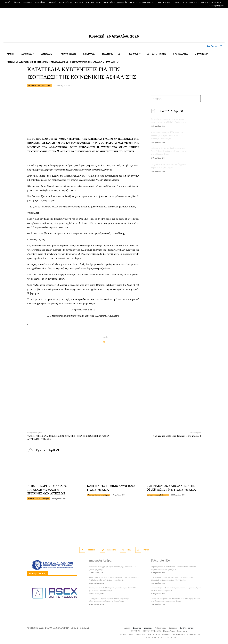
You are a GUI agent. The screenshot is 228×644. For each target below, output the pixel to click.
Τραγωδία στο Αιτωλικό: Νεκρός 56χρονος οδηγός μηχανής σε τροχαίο (168, 166)
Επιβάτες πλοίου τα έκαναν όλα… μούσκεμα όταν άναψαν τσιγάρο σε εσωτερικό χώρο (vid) (173, 568)
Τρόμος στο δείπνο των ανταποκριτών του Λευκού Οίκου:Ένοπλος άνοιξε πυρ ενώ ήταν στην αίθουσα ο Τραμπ (169, 151)
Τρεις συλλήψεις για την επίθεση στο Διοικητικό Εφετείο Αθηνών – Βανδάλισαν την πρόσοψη (176, 589)
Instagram (111, 550)
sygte (105, 337)
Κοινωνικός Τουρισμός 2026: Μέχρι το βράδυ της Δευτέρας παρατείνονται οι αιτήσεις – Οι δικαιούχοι (167, 136)
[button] (216, 46)
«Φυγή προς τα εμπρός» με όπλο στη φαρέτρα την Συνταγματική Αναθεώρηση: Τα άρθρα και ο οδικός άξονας (114, 579)
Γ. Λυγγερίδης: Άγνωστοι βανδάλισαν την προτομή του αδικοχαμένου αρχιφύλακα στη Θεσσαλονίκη (110, 600)
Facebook (91, 550)
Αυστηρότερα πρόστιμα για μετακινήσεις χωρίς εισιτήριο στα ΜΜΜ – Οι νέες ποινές (168, 121)
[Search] (198, 99)
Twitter (146, 550)
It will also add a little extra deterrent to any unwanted (177, 436)
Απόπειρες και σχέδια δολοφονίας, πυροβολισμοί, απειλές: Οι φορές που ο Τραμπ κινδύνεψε (113, 589)
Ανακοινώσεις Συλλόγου (40, 86)
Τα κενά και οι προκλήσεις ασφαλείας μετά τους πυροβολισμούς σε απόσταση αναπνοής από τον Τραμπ (175, 600)
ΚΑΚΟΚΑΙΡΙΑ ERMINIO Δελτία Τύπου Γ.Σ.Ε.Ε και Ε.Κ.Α (111, 488)
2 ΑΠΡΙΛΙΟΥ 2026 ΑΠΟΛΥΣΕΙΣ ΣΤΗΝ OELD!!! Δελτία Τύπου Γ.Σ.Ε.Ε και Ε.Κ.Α (171, 488)
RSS (129, 550)
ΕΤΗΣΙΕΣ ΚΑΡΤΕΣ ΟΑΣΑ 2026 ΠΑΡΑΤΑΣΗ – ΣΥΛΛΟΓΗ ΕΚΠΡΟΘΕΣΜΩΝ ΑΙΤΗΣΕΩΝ (47, 490)
